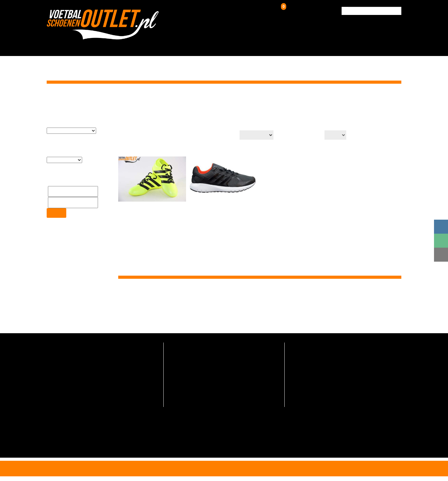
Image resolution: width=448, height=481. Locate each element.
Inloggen (248, 11)
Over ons (303, 46)
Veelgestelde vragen (188, 350)
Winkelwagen (296, 10)
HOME (116, 46)
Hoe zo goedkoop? (186, 387)
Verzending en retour (188, 360)
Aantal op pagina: (301, 135)
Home (363, 99)
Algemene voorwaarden (191, 406)
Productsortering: (215, 135)
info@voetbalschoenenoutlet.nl (82, 366)
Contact (388, 46)
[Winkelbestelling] (254, 135)
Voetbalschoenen (153, 46)
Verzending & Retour (345, 46)
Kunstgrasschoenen (211, 46)
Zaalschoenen (266, 46)
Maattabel (178, 396)
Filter (56, 199)
